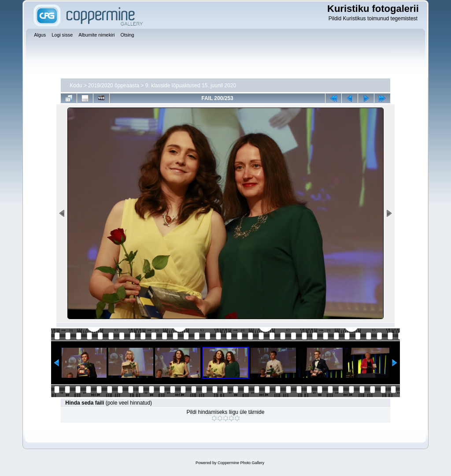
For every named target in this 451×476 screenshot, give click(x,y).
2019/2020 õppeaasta (114, 86)
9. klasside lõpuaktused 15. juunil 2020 (191, 86)
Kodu (76, 86)
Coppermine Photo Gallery (241, 463)
